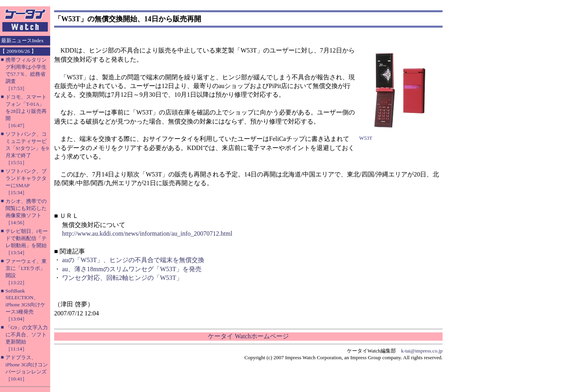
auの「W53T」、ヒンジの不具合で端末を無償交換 (133, 260)
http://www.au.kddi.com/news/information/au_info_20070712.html (147, 234)
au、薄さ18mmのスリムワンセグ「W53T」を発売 (132, 269)
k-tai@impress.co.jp (422, 351)
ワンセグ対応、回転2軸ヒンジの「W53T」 (122, 278)
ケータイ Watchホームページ (248, 336)
